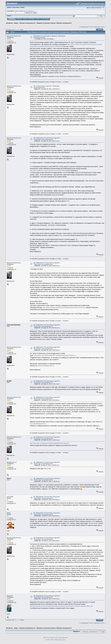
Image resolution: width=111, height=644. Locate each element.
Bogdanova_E (12, 462)
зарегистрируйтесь (28, 11)
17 (18, 30)
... (17, 30)
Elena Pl (10, 596)
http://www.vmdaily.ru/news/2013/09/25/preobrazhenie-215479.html (64, 307)
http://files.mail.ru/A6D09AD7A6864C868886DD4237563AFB (49, 443)
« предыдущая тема (86, 27)
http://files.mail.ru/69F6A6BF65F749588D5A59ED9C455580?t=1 (55, 355)
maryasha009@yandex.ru (46, 366)
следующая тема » (99, 27)
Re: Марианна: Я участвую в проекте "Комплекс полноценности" (47, 139)
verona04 (10, 497)
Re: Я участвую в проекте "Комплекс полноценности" (47, 87)
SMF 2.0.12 (46, 638)
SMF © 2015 (54, 638)
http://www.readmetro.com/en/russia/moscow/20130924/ (48, 171)
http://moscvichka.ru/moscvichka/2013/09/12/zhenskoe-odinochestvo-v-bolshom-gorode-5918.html (61, 606)
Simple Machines (63, 638)
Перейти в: (77, 631)
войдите (17, 11)
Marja (9, 513)
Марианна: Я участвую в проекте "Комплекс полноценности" (49, 37)
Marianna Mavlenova (14, 36)
